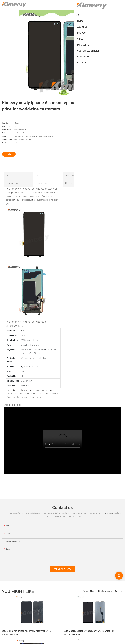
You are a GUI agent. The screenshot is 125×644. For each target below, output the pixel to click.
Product (118, 591)
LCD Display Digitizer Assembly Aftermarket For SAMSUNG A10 (89, 633)
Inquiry (9, 154)
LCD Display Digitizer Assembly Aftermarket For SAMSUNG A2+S (27, 633)
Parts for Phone (89, 591)
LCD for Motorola (105, 591)
